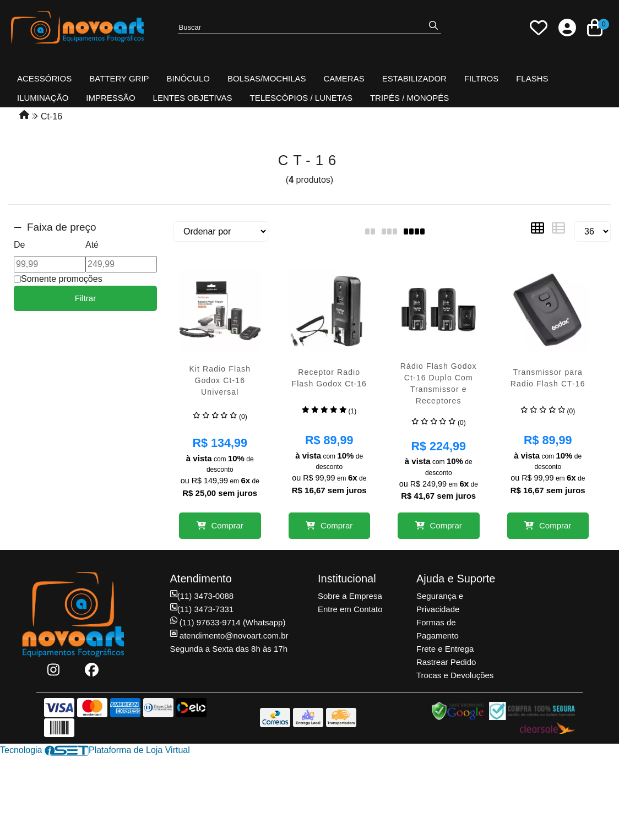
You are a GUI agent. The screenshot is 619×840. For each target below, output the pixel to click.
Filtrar (85, 298)
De (19, 245)
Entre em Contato (350, 609)
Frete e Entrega (445, 649)
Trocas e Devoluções (455, 675)
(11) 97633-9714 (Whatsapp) (228, 622)
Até (92, 245)
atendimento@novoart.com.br (229, 636)
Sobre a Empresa (350, 596)
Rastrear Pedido (446, 662)
